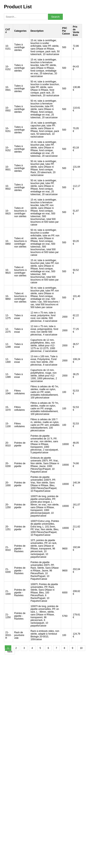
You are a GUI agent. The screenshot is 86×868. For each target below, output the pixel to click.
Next (10, 652)
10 (81, 648)
